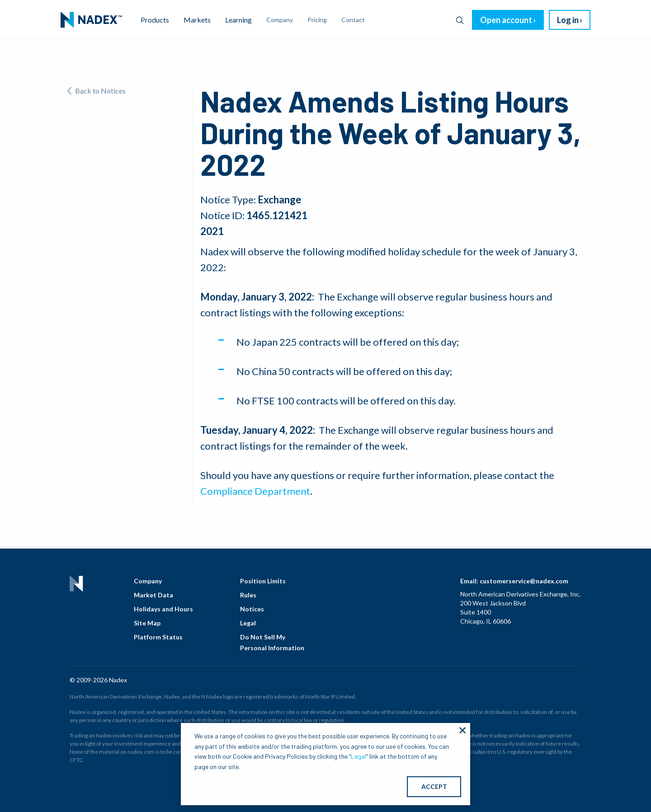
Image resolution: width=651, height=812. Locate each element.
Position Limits (263, 581)
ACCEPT (434, 786)
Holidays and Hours (163, 609)
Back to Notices (97, 91)
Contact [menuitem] (353, 20)
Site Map (147, 623)
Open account (506, 20)
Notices (252, 609)
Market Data (153, 595)
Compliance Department (255, 491)
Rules (248, 595)
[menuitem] (91, 20)
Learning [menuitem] (238, 20)
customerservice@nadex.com (524, 581)
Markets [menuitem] (197, 20)
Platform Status (158, 637)
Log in (568, 20)
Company (148, 581)
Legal (248, 623)
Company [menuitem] (280, 20)
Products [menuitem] (155, 20)
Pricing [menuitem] (317, 20)
